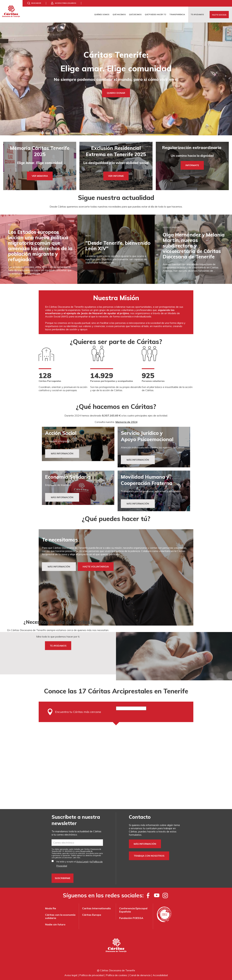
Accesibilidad (160, 975)
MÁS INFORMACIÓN (138, 460)
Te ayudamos (197, 14)
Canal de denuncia (140, 975)
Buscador (36, 3)
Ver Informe (116, 176)
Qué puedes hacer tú (155, 14)
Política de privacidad (91, 975)
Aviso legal (71, 975)
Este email (68, 858)
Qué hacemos (119, 14)
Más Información (62, 454)
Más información (145, 844)
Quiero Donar (116, 93)
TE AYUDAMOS (58, 646)
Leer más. (77, 858)
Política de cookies (116, 975)
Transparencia (177, 14)
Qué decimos (135, 14)
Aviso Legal (82, 862)
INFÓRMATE (192, 165)
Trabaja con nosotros (149, 856)
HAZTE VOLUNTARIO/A (96, 567)
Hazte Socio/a (219, 15)
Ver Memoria (40, 176)
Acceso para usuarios (66, 3)
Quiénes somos (102, 14)
